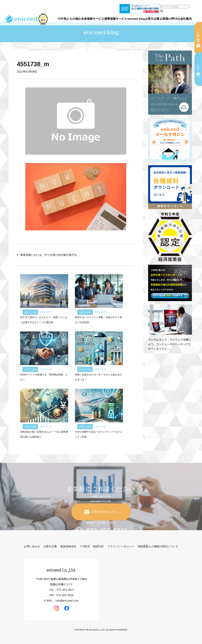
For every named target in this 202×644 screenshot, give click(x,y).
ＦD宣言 (85, 546)
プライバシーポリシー (121, 546)
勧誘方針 (99, 546)
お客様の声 (167, 19)
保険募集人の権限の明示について (158, 546)
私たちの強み (72, 19)
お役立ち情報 (30, 312)
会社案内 (186, 19)
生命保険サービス (93, 19)
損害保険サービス (116, 19)
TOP (61, 19)
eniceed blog (136, 19)
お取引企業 (152, 19)
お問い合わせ (198, 36)
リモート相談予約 (198, 66)
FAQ (177, 19)
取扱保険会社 (68, 546)
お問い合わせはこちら (104, 512)
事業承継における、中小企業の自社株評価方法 (48, 255)
